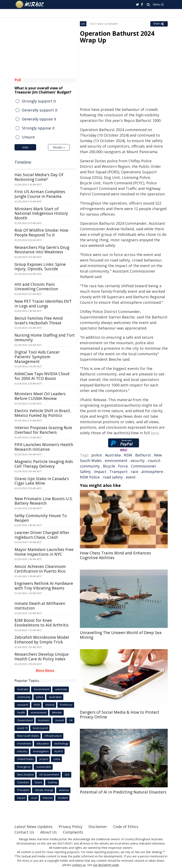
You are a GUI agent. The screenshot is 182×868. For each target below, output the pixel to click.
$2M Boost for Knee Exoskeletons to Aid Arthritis (41, 623)
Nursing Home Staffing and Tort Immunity (45, 338)
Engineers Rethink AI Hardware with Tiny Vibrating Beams (44, 586)
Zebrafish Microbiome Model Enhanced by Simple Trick (42, 640)
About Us (49, 832)
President (23, 790)
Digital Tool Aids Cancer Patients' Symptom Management (37, 357)
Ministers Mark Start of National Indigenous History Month (41, 214)
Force (123, 466)
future (38, 782)
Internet (48, 798)
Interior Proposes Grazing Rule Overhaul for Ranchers (43, 430)
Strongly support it (39, 101)
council (154, 461)
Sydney (52, 782)
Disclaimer (98, 827)
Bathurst (143, 455)
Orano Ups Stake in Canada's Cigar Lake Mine (42, 481)
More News (45, 670)
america (64, 790)
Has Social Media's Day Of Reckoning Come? (39, 177)
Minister (57, 712)
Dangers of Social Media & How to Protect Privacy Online (119, 715)
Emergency (24, 767)
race (135, 472)
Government (42, 689)
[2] (16, 856)
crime (57, 759)
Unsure (28, 137)
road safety (113, 477)
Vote (25, 147)
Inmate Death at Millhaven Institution (40, 606)
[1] (164, 851)
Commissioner (144, 466)
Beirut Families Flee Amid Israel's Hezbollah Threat (39, 321)
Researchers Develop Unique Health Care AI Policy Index (42, 657)
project (44, 759)
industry (22, 751)
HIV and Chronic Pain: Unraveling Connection (36, 287)
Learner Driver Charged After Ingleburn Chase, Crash (42, 535)
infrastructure (53, 736)
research (23, 705)
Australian (55, 697)
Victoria (50, 705)
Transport (119, 472)
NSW (128, 455)
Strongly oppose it (38, 128)
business (44, 720)
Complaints (73, 832)
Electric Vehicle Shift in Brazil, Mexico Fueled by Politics (43, 413)
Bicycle (109, 466)
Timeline (23, 162)
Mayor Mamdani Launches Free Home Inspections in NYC (44, 552)
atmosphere (152, 472)
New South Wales (28, 736)
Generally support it (40, 110)
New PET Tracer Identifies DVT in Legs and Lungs (43, 304)
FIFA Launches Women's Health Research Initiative (44, 447)
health (21, 712)
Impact (100, 472)
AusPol (59, 751)
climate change (44, 790)
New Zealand (25, 775)
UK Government (49, 775)
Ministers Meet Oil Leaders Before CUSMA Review (40, 396)
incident (63, 798)
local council (40, 728)
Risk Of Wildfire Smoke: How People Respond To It (41, 233)
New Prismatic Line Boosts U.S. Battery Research (44, 501)
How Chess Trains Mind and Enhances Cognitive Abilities (115, 555)
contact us (79, 865)
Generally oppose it (39, 119)
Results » (59, 147)
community (90, 466)
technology (61, 743)
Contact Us (24, 832)
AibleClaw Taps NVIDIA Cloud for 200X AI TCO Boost (42, 376)
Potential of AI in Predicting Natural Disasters (123, 792)
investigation (41, 751)
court (34, 798)
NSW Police (90, 477)
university (61, 689)
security (138, 461)
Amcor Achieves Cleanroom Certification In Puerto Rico (40, 569)
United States (26, 759)
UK (71, 720)
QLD (67, 775)
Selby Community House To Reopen (41, 518)
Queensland (25, 720)
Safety (85, 472)
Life (83, 24)
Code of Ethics (126, 827)
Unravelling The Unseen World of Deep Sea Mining (121, 635)
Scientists (23, 782)
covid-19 (22, 728)
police (97, 455)
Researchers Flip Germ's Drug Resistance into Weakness (42, 250)
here (155, 433)
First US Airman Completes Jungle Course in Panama (40, 194)
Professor (66, 705)
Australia (113, 455)
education (43, 743)
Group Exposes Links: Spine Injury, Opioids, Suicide (40, 267)
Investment (24, 743)
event (131, 477)
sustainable (44, 767)
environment (116, 461)
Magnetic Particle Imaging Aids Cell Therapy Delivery (44, 464)
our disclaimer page (106, 865)
